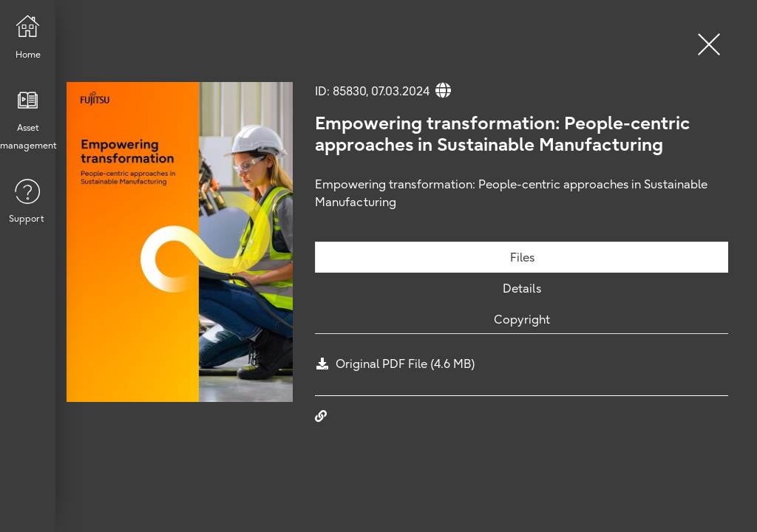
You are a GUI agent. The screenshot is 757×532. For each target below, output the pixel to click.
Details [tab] (522, 288)
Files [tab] (522, 257)
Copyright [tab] (522, 319)
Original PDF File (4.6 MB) (405, 364)
